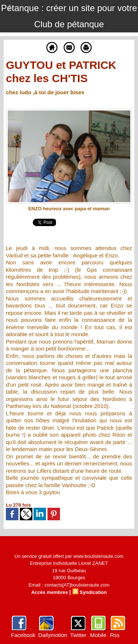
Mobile (98, 635)
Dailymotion (53, 635)
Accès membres (50, 592)
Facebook (23, 635)
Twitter (78, 635)
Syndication (93, 592)
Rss (115, 635)
